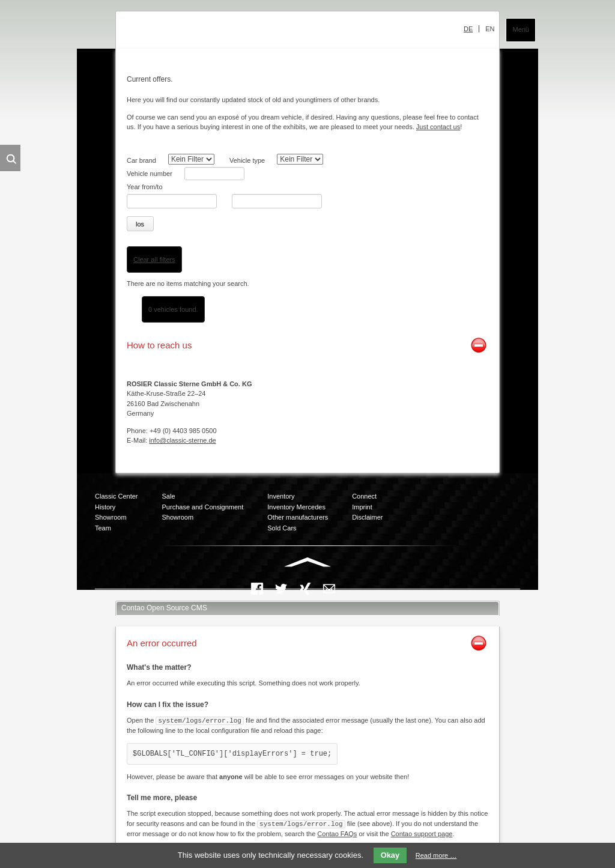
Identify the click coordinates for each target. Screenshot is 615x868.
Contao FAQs (337, 833)
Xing (305, 589)
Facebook (257, 589)
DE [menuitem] (468, 29)
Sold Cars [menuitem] (282, 528)
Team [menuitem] (103, 528)
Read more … (436, 855)
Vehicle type (247, 160)
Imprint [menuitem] (362, 507)
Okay (390, 855)
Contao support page (422, 833)
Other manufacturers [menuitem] (298, 517)
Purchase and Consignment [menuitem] (203, 507)
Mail (329, 589)
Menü (521, 29)
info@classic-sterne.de (182, 440)
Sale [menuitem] (169, 496)
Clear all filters (154, 259)
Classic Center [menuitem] (117, 496)
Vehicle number (150, 174)
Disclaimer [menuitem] (367, 517)
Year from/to (145, 187)
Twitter (281, 589)
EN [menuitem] (490, 29)
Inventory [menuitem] (281, 496)
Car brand (141, 160)
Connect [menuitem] (364, 496)
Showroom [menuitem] (111, 517)
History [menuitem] (105, 507)
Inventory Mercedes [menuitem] (296, 507)
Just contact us (438, 127)
